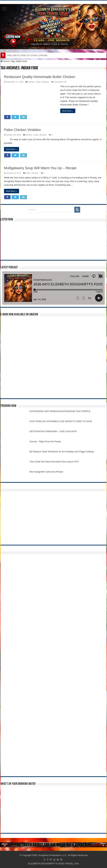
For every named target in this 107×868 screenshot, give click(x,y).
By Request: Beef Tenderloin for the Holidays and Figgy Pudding (62, 452)
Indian (38, 82)
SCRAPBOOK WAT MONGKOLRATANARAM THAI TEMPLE (60, 411)
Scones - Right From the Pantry (45, 441)
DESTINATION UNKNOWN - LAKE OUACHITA (53, 431)
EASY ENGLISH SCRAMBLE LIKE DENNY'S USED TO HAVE (61, 421)
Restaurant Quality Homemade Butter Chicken (40, 77)
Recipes (46, 82)
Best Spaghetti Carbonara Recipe (46, 472)
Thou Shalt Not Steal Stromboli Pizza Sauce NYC (54, 462)
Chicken (31, 82)
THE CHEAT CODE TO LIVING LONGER (27, 55)
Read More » (68, 111)
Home (5, 61)
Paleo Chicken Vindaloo (22, 130)
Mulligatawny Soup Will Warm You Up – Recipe (40, 168)
